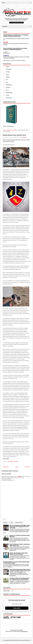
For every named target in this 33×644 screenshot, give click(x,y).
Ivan (7, 82)
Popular (5, 523)
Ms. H (7, 90)
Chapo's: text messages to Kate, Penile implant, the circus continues (18, 554)
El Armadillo (9, 69)
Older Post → (28, 467)
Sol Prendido (9, 98)
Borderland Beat (16, 640)
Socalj (7, 95)
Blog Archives (19, 523)
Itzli (7, 80)
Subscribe (17, 608)
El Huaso (8, 72)
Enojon (7, 74)
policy (7, 60)
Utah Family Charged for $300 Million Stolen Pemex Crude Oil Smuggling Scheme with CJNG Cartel (20, 527)
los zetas (15, 130)
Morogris (8, 87)
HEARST (8, 77)
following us (25, 631)
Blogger (28, 640)
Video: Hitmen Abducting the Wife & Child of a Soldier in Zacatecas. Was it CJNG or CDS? (20, 570)
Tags (11, 523)
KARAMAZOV (9, 85)
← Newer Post (5, 467)
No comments (24, 138)
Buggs (7, 67)
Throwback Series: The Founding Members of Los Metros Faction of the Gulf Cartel (19, 579)
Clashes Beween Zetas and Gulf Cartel (14, 135)
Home (5, 130)
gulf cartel (9, 130)
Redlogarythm (9, 93)
